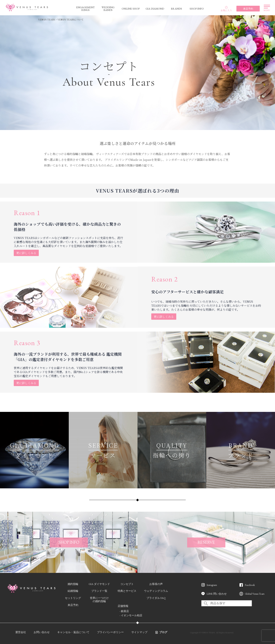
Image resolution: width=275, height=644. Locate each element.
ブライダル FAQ (156, 598)
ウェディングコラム (156, 591)
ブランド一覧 (99, 591)
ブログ (163, 632)
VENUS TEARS (47, 19)
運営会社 (21, 632)
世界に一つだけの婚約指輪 (99, 600)
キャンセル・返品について (73, 632)
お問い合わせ (42, 632)
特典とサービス (127, 591)
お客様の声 (156, 584)
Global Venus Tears (255, 594)
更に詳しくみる (26, 253)
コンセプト (127, 584)
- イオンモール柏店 (131, 615)
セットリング (73, 598)
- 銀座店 (124, 611)
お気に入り (226, 9)
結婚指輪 (73, 591)
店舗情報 (123, 606)
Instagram (212, 585)
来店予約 (73, 605)
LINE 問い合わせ (217, 594)
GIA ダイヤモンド (99, 584)
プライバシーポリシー (110, 632)
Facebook (250, 585)
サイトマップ (139, 632)
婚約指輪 (73, 584)
